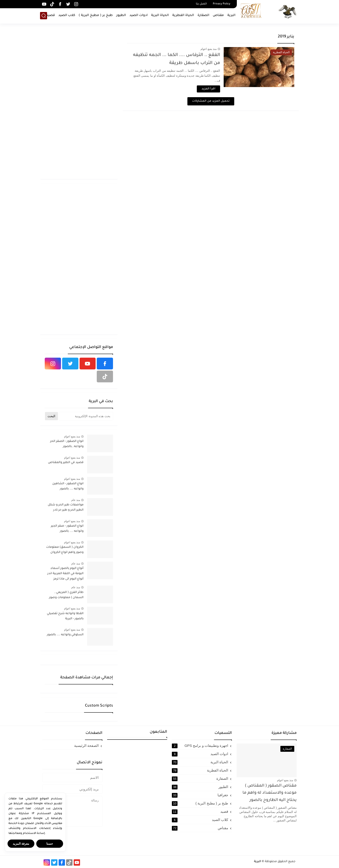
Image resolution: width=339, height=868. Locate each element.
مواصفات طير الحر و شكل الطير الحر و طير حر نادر (66, 508)
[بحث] (44, 16)
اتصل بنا (201, 4)
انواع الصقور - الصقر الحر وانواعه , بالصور (67, 444)
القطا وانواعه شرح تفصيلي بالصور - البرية (65, 616)
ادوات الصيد (139, 15)
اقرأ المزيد (208, 89)
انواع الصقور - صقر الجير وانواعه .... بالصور (67, 529)
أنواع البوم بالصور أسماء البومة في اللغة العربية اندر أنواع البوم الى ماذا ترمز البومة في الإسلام (65, 574)
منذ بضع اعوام (209, 49)
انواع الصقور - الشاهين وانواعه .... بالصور (68, 486)
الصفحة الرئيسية (86, 746)
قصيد (51, 15)
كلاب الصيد (67, 15)
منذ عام (76, 500)
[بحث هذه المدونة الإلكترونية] (86, 416)
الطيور (121, 15)
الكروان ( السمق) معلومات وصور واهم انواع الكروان (65, 550)
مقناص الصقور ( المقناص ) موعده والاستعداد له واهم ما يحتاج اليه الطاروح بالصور (270, 793)
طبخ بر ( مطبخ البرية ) (96, 15)
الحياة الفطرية (183, 15)
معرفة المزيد (21, 844)
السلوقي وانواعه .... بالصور (65, 635)
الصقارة (203, 15)
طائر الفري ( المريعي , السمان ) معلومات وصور (66, 595)
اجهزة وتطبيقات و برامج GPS (200, 746)
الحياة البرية (160, 15)
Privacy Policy (222, 4)
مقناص (218, 15)
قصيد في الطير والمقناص (66, 463)
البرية (231, 15)
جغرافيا (200, 795)
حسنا (50, 844)
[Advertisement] (79, 104)
